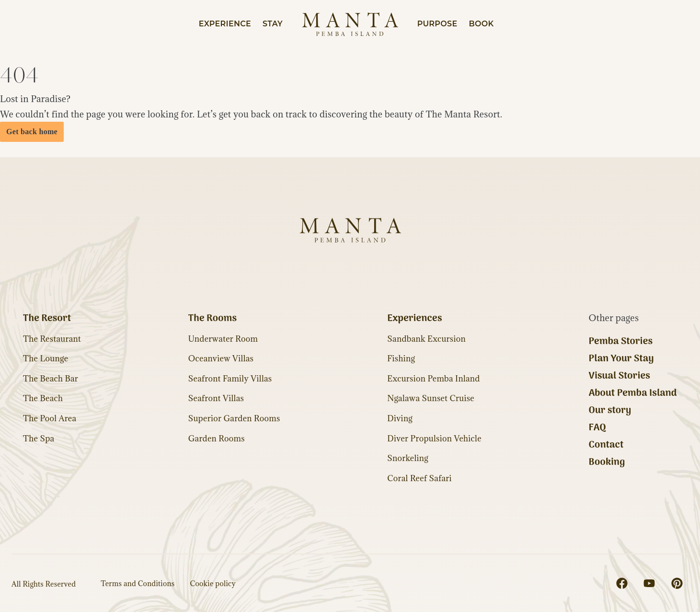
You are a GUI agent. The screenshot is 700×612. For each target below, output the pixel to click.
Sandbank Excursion (426, 339)
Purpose (437, 24)
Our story (610, 411)
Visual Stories (620, 376)
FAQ (597, 428)
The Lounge (46, 358)
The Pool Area (50, 418)
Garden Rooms (217, 439)
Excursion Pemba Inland (433, 379)
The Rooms (213, 319)
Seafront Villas (216, 398)
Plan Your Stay (621, 359)
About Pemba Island (633, 393)
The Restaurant (52, 339)
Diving (400, 418)
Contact (606, 445)
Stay (273, 24)
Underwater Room (223, 339)
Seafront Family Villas (230, 379)
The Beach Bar (51, 379)
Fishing (401, 358)
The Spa (39, 439)
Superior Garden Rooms (234, 418)
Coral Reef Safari (419, 478)
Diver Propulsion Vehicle (434, 439)
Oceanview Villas (221, 358)
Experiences (414, 319)
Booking (607, 462)
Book (481, 24)
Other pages (614, 318)
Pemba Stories (621, 342)
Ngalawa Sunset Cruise (431, 398)
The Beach (43, 398)
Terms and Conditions (138, 583)
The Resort (47, 319)
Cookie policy (213, 583)
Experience (225, 24)
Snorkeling (408, 458)
